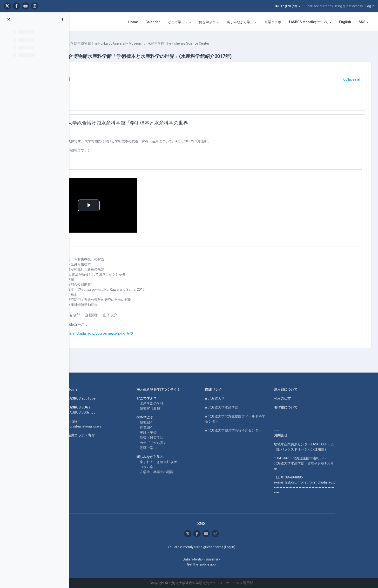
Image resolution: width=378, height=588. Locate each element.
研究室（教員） (170, 408)
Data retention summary (219, 559)
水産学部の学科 (170, 403)
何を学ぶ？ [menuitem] (207, 22)
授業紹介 (165, 428)
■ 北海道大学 (233, 398)
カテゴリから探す (171, 443)
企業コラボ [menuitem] (273, 22)
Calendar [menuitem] (153, 22)
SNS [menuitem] (362, 22)
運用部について (304, 389)
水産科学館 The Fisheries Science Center (221, 43)
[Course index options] (62, 20)
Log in (370, 6)
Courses (88, 43)
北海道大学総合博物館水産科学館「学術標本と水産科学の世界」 (166, 123)
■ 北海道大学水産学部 (240, 407)
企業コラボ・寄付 (99, 435)
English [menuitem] (345, 22)
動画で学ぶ (166, 448)
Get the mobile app (219, 564)
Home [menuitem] (133, 22)
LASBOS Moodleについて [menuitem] (309, 22)
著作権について (304, 407)
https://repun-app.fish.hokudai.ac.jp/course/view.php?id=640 (130, 333)
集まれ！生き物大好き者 (176, 462)
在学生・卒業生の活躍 (175, 472)
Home (91, 389)
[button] (288, 6)
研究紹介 (165, 422)
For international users (103, 426)
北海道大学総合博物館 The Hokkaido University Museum (143, 43)
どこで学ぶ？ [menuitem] (178, 22)
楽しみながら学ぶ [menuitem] (240, 22)
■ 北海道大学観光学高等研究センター (252, 430)
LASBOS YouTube (100, 398)
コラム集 (165, 467)
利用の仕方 (300, 398)
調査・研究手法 (170, 438)
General (104, 79)
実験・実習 (166, 433)
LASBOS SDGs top (100, 412)
